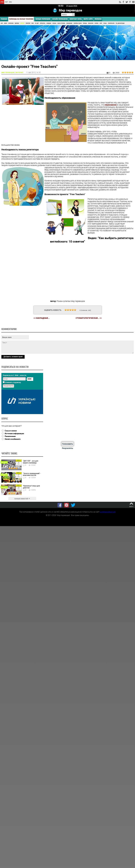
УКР (6, 2)
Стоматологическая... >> (89, 318)
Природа (85, 23)
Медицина (49, 23)
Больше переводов (43, 19)
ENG (10, 2)
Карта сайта (88, 19)
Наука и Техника (61, 23)
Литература (43, 23)
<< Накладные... (42, 318)
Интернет (22, 23)
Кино (33, 23)
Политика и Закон (78, 23)
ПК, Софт (37, 23)
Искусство (28, 23)
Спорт (101, 23)
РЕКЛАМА (98, 19)
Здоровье (17, 23)
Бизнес (6, 23)
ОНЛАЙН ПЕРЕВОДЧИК (60, 19)
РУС (2, 2)
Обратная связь (76, 19)
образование (111, 105)
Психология (91, 23)
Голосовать (67, 444)
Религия (96, 23)
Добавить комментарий (13, 356)
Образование (69, 23)
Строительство (111, 23)
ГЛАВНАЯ (4, 19)
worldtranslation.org (108, 512)
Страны (105, 23)
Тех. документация (120, 23)
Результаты (68, 448)
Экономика (11, 23)
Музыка (54, 23)
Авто (2, 23)
